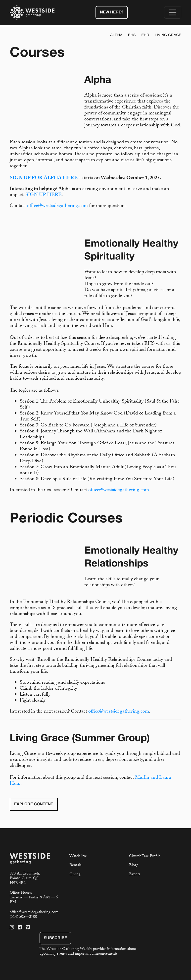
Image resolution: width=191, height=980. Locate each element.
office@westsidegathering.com (57, 206)
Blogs (134, 865)
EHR (145, 35)
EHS (132, 35)
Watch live (78, 856)
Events (135, 875)
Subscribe (55, 938)
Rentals (75, 865)
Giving (75, 875)
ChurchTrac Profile (145, 856)
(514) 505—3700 (23, 917)
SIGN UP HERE (44, 195)
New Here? (112, 12)
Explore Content (34, 804)
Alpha (116, 35)
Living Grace (168, 35)
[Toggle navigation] (173, 12)
